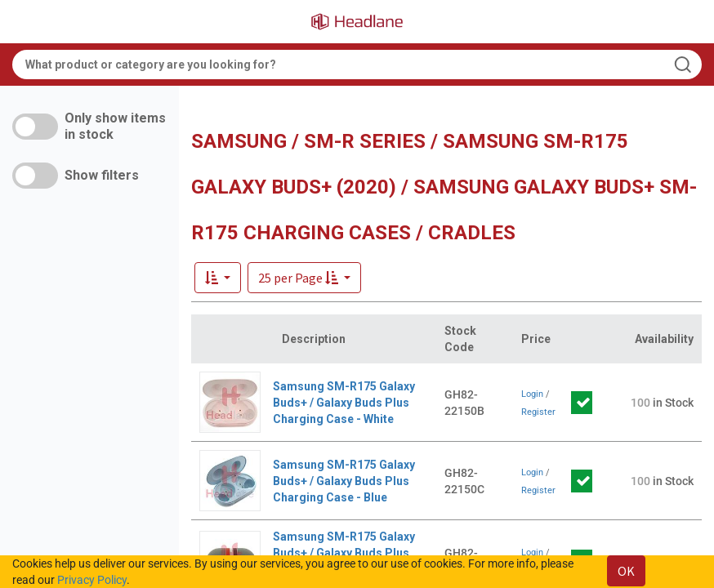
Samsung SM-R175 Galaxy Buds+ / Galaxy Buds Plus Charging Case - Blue (344, 481)
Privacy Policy (92, 580)
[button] (304, 278)
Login (532, 394)
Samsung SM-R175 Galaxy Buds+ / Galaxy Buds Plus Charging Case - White (344, 403)
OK (626, 571)
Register (538, 412)
